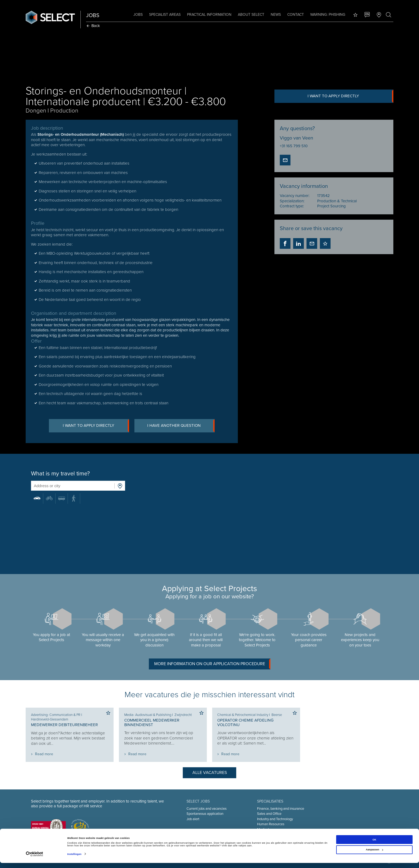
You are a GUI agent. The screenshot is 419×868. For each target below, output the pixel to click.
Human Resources (271, 824)
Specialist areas (164, 15)
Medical (263, 830)
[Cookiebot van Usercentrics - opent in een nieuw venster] (35, 859)
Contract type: (292, 206)
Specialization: (292, 201)
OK (374, 845)
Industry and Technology (275, 819)
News (275, 15)
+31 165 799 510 (293, 146)
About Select (251, 15)
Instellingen (74, 859)
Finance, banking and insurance (281, 809)
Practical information (209, 15)
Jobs (137, 15)
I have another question (181, 426)
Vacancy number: (294, 196)
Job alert (193, 819)
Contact (295, 15)
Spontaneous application (205, 814)
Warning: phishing (327, 15)
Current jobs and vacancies (207, 809)
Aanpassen (375, 855)
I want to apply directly (350, 96)
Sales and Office (269, 814)
